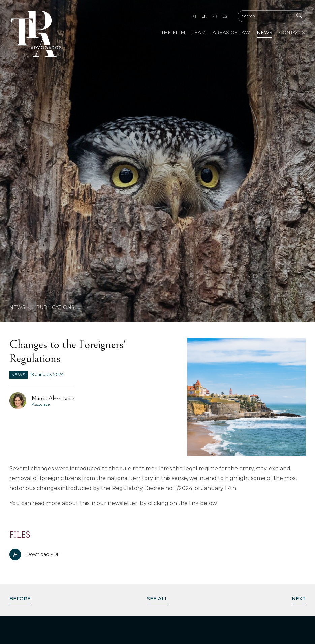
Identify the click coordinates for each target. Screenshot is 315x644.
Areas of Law (231, 32)
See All (157, 599)
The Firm (173, 32)
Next (299, 599)
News (264, 32)
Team (199, 32)
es (225, 16)
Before (20, 599)
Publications (55, 307)
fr (215, 16)
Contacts (292, 32)
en (204, 16)
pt (194, 16)
